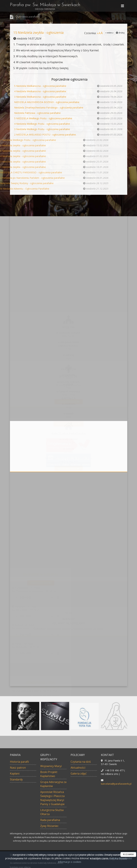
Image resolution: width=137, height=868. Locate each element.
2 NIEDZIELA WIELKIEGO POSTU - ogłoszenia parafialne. (45, 135)
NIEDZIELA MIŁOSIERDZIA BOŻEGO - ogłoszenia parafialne (47, 102)
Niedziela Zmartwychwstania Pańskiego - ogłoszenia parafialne (49, 108)
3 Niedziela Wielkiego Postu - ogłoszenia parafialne (42, 129)
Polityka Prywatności (120, 858)
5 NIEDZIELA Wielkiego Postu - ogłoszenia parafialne (43, 118)
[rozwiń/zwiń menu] (123, 6)
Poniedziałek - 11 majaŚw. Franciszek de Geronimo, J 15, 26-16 (34, 590)
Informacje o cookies (70, 862)
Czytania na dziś (41, 583)
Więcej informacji (69, 402)
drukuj (120, 33)
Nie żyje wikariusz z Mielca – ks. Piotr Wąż (35, 691)
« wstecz (109, 33)
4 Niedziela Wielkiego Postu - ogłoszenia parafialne (42, 124)
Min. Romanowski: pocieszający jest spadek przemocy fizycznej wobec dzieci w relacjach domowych (36, 699)
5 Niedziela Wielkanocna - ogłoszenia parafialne (40, 86)
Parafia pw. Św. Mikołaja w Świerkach (45, 7)
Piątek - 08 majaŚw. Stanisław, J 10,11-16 (25, 645)
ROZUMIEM (128, 854)
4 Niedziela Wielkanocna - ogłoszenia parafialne (40, 91)
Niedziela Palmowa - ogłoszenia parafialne (37, 113)
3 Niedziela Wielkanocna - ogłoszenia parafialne (40, 97)
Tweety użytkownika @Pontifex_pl (41, 687)
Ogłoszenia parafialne (28, 17)
